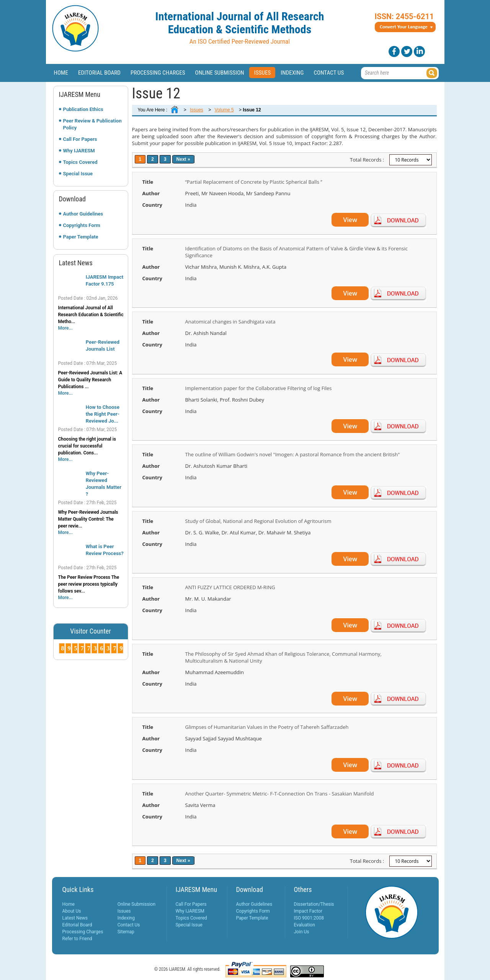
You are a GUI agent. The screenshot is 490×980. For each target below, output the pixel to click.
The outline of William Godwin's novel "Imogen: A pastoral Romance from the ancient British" (293, 454)
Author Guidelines (83, 214)
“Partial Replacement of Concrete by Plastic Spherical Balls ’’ (254, 182)
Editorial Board (99, 73)
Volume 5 (224, 110)
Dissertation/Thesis (314, 904)
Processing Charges (158, 73)
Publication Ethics (83, 109)
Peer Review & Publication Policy (92, 124)
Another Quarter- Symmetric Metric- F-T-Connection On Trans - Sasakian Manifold (280, 794)
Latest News (75, 918)
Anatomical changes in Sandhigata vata (230, 322)
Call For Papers (80, 139)
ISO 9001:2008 (309, 918)
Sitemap (126, 932)
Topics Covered (80, 162)
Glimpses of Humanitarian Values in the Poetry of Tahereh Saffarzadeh (267, 727)
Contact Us (329, 73)
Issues (263, 73)
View (350, 220)
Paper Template (81, 237)
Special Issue (78, 174)
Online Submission (220, 73)
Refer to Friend (77, 939)
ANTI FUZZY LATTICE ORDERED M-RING (230, 587)
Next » (183, 159)
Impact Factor (308, 911)
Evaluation (305, 925)
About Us (72, 911)
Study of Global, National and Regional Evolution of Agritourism (258, 521)
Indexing (292, 73)
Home (61, 73)
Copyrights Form (82, 225)
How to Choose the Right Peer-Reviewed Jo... (103, 414)
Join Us (302, 932)
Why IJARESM (79, 151)
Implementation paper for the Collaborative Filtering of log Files (259, 388)
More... (65, 328)
